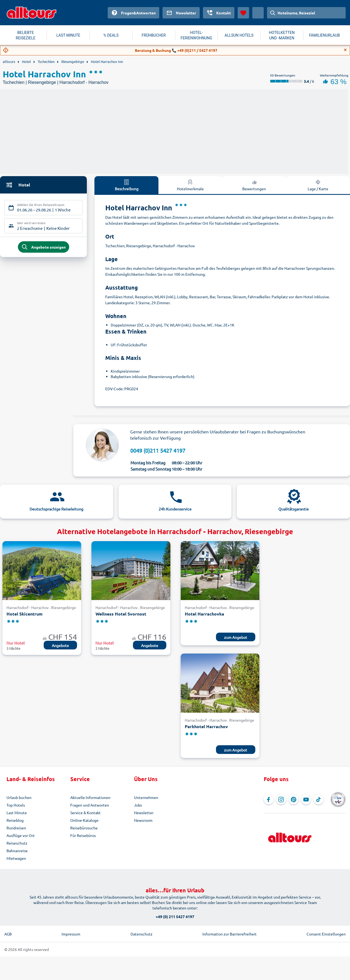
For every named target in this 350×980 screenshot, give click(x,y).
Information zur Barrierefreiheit (230, 934)
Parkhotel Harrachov (206, 726)
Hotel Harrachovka (204, 614)
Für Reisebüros (83, 835)
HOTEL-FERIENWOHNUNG (196, 35)
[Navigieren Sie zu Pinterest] (294, 800)
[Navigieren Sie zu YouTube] (306, 800)
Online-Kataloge (84, 820)
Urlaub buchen (19, 797)
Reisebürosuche (84, 828)
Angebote (60, 645)
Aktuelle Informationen (90, 797)
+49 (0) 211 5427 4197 (175, 916)
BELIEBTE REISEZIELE (26, 35)
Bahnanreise (17, 851)
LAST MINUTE (68, 35)
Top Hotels (16, 805)
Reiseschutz (17, 843)
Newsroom (143, 820)
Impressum (71, 934)
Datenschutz (141, 934)
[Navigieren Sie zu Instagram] (281, 800)
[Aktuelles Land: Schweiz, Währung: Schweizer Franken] (258, 13)
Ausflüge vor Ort (21, 835)
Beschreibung (127, 185)
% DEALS (111, 35)
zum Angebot (236, 637)
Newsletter (144, 813)
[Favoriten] (243, 13)
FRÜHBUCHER (154, 35)
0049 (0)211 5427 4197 (158, 450)
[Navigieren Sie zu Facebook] (269, 800)
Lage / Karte (318, 185)
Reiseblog (15, 820)
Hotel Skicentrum (25, 614)
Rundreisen (16, 828)
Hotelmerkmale (190, 185)
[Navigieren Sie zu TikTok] (319, 800)
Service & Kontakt (85, 813)
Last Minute (17, 813)
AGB (8, 934)
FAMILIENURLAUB (324, 35)
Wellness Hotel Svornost (121, 614)
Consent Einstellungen (326, 934)
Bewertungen (254, 185)
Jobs (138, 805)
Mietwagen (16, 858)
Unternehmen (146, 797)
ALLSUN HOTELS (239, 35)
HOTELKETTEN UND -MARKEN (282, 35)
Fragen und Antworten (90, 805)
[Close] (345, 50)
